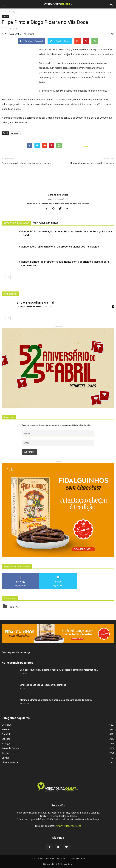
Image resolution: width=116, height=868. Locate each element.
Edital (12, 607)
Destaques (7, 725)
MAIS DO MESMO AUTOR (46, 223)
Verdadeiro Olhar (13, 34)
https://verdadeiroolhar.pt (58, 199)
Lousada (6, 739)
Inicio (4, 12)
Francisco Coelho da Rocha (29, 307)
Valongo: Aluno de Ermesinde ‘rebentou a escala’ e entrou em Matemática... (59, 670)
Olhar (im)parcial (10, 762)
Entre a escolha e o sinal (35, 302)
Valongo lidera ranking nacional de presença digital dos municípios (59, 247)
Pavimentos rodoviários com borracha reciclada (26, 163)
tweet (86, 146)
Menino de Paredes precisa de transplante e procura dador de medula (56, 700)
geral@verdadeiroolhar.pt (68, 826)
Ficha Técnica (37, 859)
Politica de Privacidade (56, 859)
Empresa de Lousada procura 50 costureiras (43, 685)
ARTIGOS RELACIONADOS (16, 223)
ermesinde (16, 133)
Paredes (6, 729)
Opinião (6, 758)
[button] (112, 4)
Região (5, 753)
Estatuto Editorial (77, 859)
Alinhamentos (10, 294)
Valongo (5, 17)
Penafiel (6, 734)
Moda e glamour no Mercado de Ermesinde (92, 163)
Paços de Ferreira (11, 748)
